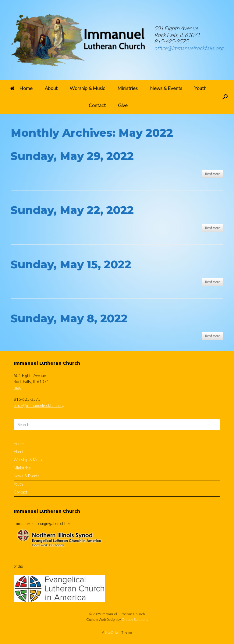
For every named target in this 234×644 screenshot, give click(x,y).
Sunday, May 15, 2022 (71, 264)
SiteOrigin (113, 632)
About (51, 88)
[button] (225, 97)
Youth (200, 88)
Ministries (128, 88)
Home (21, 88)
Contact (97, 105)
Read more (213, 174)
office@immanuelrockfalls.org (189, 48)
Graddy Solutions (135, 619)
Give (123, 105)
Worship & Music (87, 88)
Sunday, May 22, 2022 (72, 210)
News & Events (166, 88)
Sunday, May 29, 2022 (72, 156)
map (18, 387)
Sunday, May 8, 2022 (69, 318)
